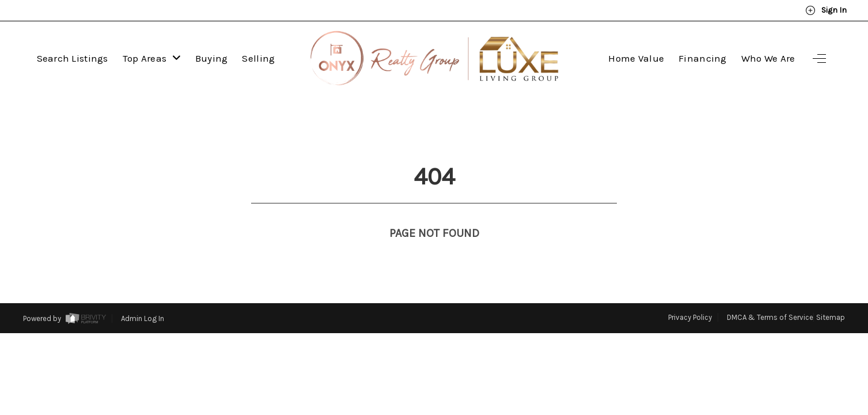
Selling (258, 58)
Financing (703, 58)
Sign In (826, 10)
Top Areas (152, 58)
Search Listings (73, 58)
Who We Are (768, 58)
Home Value (636, 58)
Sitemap (831, 296)
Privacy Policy (690, 296)
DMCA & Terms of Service (770, 296)
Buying (212, 58)
